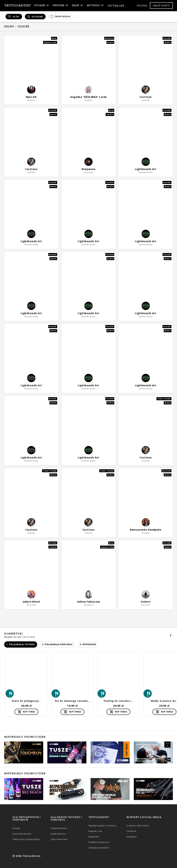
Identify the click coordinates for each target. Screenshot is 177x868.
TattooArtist (17, 6)
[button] (142, 6)
